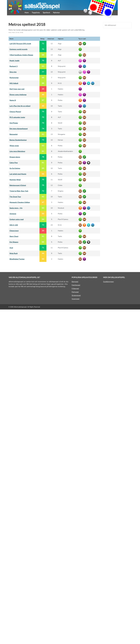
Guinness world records (19, 49)
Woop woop (14, 146)
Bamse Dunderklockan (18, 140)
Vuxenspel (76, 299)
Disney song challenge (18, 95)
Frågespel (75, 289)
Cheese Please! (15, 112)
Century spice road (17, 219)
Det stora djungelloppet (19, 129)
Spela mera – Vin (16, 208)
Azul (11, 248)
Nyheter (56, 13)
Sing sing (13, 72)
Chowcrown (14, 231)
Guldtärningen (108, 282)
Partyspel (75, 292)
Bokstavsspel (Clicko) (18, 185)
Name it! (13, 100)
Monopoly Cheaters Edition (20, 202)
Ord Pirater (14, 123)
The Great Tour (15, 197)
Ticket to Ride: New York (19, 191)
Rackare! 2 (14, 66)
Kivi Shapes (14, 242)
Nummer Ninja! (15, 180)
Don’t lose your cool (17, 89)
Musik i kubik (14, 61)
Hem (27, 13)
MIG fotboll (14, 83)
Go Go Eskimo (15, 168)
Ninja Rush (14, 253)
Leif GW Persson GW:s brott (20, 44)
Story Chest (14, 236)
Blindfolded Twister (17, 259)
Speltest (46, 13)
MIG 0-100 (14, 225)
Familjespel (76, 285)
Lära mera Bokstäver (17, 151)
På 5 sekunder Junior (17, 117)
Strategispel (76, 295)
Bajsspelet (14, 134)
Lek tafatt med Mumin (18, 174)
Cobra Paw (14, 163)
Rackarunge (14, 78)
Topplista (36, 13)
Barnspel (75, 282)
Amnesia (13, 214)
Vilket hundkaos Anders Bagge (21, 55)
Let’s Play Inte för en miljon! (20, 106)
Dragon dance (15, 157)
